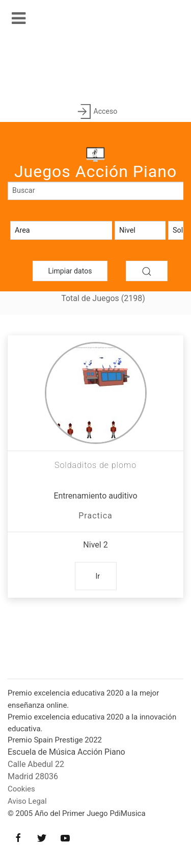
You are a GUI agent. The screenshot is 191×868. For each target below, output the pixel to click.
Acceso (95, 112)
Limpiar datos (70, 271)
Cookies (21, 789)
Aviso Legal (27, 801)
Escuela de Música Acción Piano (66, 752)
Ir (98, 576)
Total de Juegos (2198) (103, 298)
